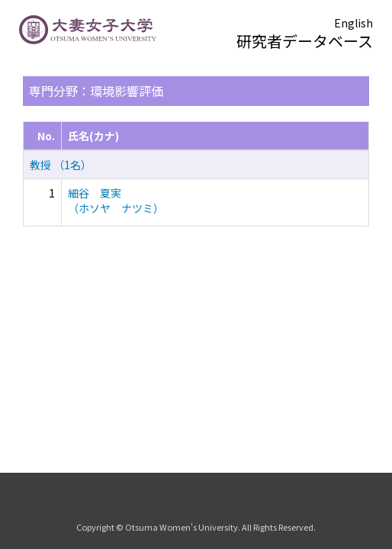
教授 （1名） (61, 165)
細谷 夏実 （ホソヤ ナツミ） (116, 201)
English (353, 23)
